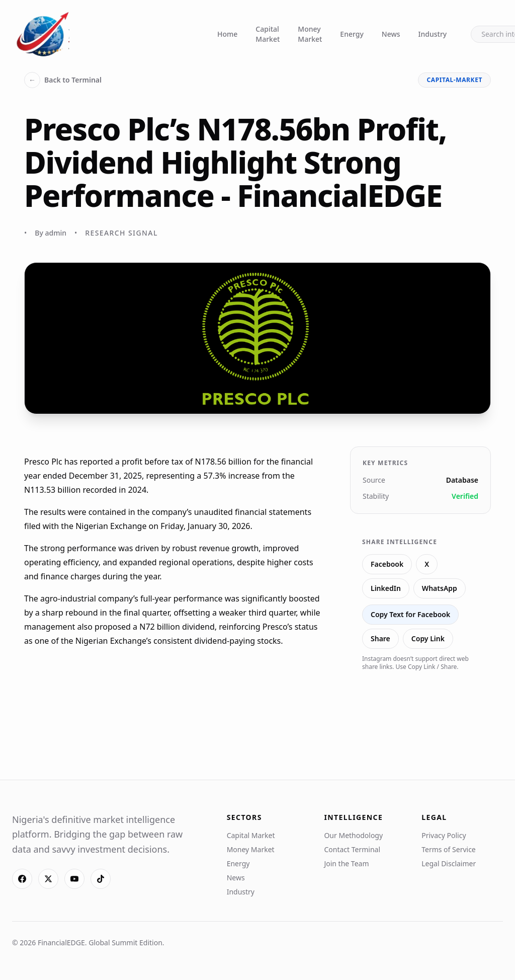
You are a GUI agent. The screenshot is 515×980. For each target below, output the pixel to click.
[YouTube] (74, 879)
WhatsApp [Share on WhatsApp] (440, 588)
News (391, 34)
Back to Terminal (63, 80)
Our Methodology (353, 835)
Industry (433, 34)
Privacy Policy (444, 835)
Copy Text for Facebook (410, 614)
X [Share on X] (427, 564)
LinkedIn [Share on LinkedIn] (386, 588)
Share (380, 638)
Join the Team (346, 863)
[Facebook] (22, 879)
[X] (48, 879)
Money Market (310, 34)
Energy (352, 34)
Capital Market (268, 34)
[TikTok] (101, 879)
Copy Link (428, 638)
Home (227, 34)
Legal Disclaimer (449, 863)
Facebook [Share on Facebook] (387, 564)
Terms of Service (449, 849)
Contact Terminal (352, 849)
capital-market (454, 80)
